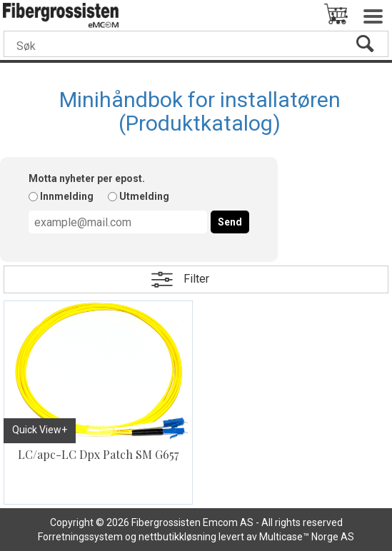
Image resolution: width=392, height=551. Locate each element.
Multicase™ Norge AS (307, 537)
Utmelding (144, 196)
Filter (196, 279)
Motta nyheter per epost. (87, 178)
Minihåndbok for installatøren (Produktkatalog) (200, 111)
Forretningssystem (80, 537)
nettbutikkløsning (177, 537)
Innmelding (67, 196)
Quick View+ (40, 430)
